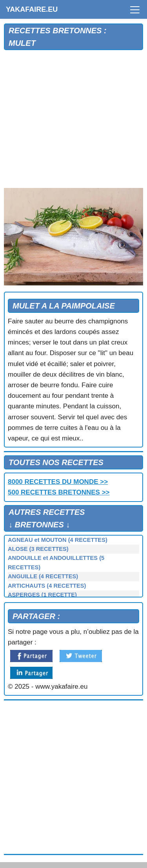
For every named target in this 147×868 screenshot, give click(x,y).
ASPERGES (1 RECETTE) (42, 595)
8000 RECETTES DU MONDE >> (58, 482)
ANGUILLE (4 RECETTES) (43, 576)
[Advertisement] (73, 119)
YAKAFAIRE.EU (32, 9)
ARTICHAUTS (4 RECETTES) (47, 586)
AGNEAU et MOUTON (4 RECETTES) (58, 540)
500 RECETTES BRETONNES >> (59, 492)
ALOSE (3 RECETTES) (38, 549)
